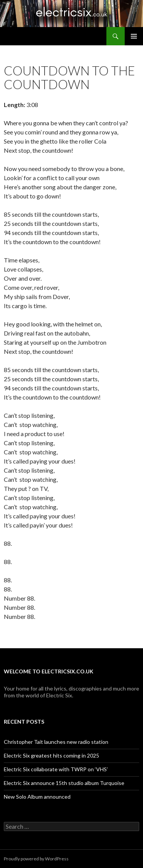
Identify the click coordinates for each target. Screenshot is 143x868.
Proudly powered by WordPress (36, 859)
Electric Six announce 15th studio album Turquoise (64, 783)
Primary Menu (134, 36)
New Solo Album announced (37, 797)
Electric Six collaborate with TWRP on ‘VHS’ (56, 769)
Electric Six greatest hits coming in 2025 (51, 755)
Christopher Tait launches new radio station (56, 742)
